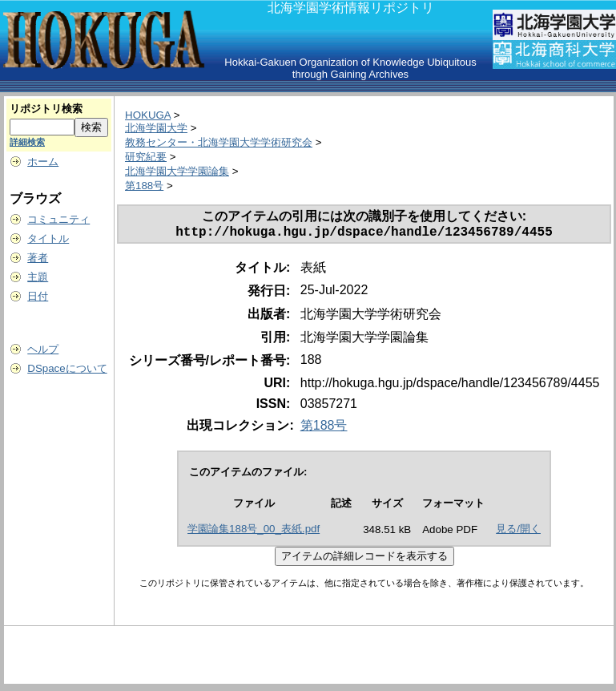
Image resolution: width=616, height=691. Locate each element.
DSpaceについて (67, 368)
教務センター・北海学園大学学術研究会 (219, 142)
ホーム (43, 162)
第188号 (144, 186)
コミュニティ (58, 219)
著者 (38, 258)
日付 (38, 296)
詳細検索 (27, 142)
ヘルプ (43, 349)
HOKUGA (148, 115)
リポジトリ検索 (46, 109)
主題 (38, 277)
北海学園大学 (156, 128)
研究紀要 (146, 157)
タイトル (48, 238)
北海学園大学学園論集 (177, 171)
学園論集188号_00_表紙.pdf (254, 532)
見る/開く (518, 532)
